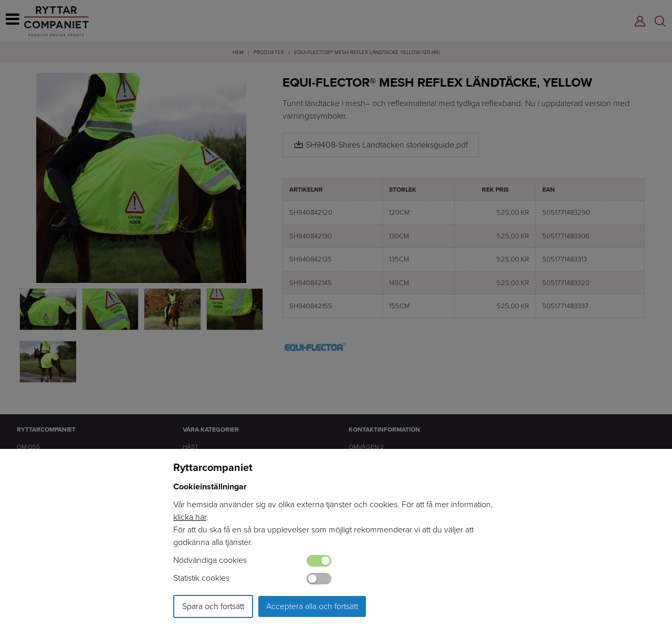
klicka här (190, 517)
